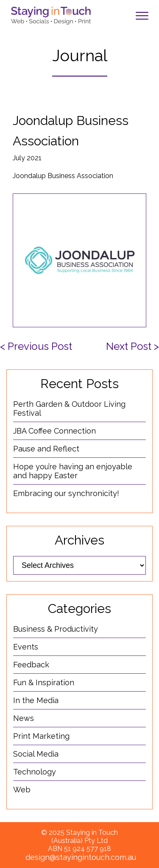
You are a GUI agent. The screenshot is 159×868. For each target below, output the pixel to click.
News (24, 718)
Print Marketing (41, 736)
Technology (35, 772)
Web (22, 790)
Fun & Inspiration (44, 682)
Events (26, 647)
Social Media (36, 754)
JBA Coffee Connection (54, 431)
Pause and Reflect (46, 449)
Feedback (31, 665)
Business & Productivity (56, 629)
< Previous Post (36, 346)
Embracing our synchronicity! (66, 493)
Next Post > (132, 346)
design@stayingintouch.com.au (81, 857)
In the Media (36, 700)
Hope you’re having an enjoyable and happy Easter (73, 471)
